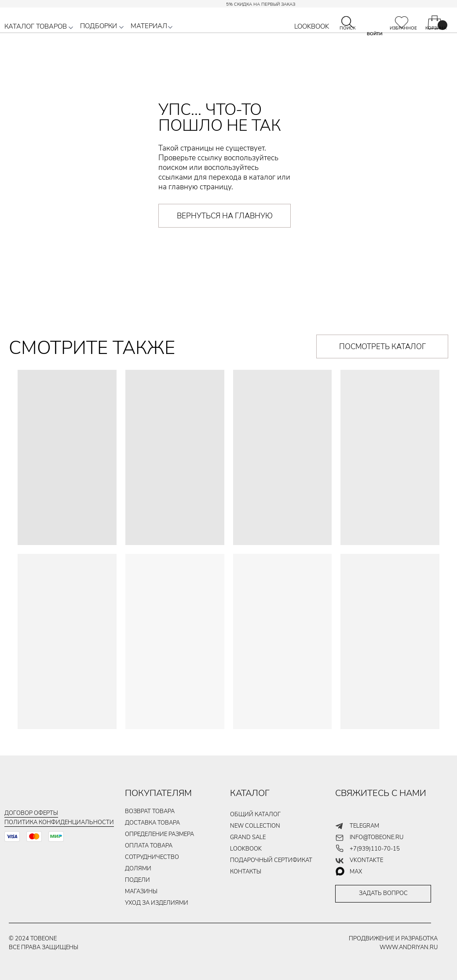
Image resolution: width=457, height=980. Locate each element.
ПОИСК (347, 28)
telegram (364, 826)
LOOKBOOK (312, 26)
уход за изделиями (157, 903)
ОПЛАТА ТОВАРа (149, 846)
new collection (255, 826)
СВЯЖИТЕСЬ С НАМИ (381, 793)
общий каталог (255, 814)
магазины (141, 892)
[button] (71, 28)
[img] (402, 22)
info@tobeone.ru (377, 837)
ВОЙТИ (375, 34)
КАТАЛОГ (250, 793)
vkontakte (366, 860)
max (356, 872)
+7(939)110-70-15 (375, 849)
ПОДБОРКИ (99, 26)
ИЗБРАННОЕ (403, 28)
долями (138, 869)
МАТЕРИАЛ (149, 26)
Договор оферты (31, 813)
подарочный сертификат (271, 860)
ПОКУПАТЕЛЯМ (158, 793)
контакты (246, 872)
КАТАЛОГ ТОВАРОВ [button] (36, 26)
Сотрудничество (152, 857)
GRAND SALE (248, 837)
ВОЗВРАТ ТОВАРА (150, 811)
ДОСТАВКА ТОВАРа (152, 823)
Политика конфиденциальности (59, 822)
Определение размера (159, 834)
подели (137, 880)
